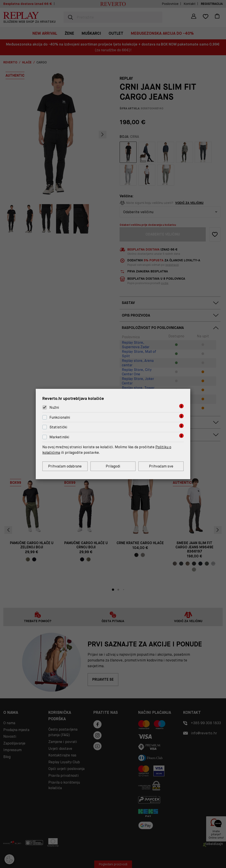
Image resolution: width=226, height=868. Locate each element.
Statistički (58, 427)
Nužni (54, 407)
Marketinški (59, 437)
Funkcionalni (60, 417)
